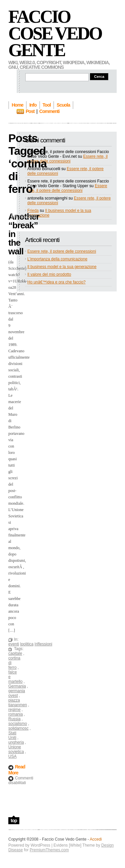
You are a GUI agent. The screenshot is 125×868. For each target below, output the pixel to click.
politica (27, 644)
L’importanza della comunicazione (57, 259)
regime (14, 710)
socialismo (18, 724)
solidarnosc (18, 728)
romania (15, 714)
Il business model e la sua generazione (62, 267)
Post (30, 111)
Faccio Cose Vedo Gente (55, 33)
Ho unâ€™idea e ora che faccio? (56, 282)
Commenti (49, 111)
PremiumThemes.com (49, 850)
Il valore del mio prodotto (49, 274)
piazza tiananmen (18, 703)
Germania (17, 686)
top (14, 821)
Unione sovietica (16, 749)
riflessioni (44, 644)
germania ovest (17, 693)
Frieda (33, 211)
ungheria (16, 742)
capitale (15, 653)
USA (12, 756)
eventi (14, 644)
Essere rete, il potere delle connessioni (67, 159)
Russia (14, 719)
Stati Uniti (12, 735)
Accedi (96, 839)
